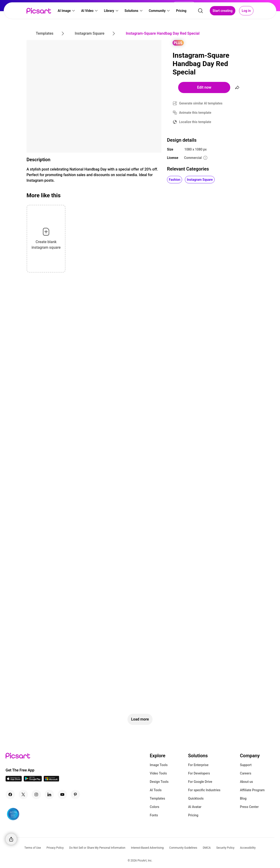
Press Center (249, 807)
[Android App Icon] (33, 780)
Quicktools (196, 798)
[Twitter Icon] (23, 794)
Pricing (193, 815)
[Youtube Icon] (62, 794)
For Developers (199, 773)
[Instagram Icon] (36, 794)
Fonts (154, 815)
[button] (67, 11)
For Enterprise (198, 765)
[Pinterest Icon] (75, 794)
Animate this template (195, 113)
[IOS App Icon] (14, 780)
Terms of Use (33, 848)
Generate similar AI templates (201, 103)
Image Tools (159, 765)
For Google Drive (200, 782)
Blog (243, 798)
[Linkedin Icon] (49, 794)
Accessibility (248, 848)
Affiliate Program (252, 790)
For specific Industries (204, 790)
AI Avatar (195, 807)
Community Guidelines (183, 848)
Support (246, 765)
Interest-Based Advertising (147, 848)
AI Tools (156, 790)
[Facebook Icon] (10, 794)
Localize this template (195, 122)
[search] (200, 11)
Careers (246, 773)
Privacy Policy (55, 848)
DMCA (207, 848)
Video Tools (158, 773)
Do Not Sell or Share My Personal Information (97, 848)
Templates (157, 798)
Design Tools (159, 782)
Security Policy (225, 848)
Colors (155, 807)
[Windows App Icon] (51, 780)
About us (247, 782)
